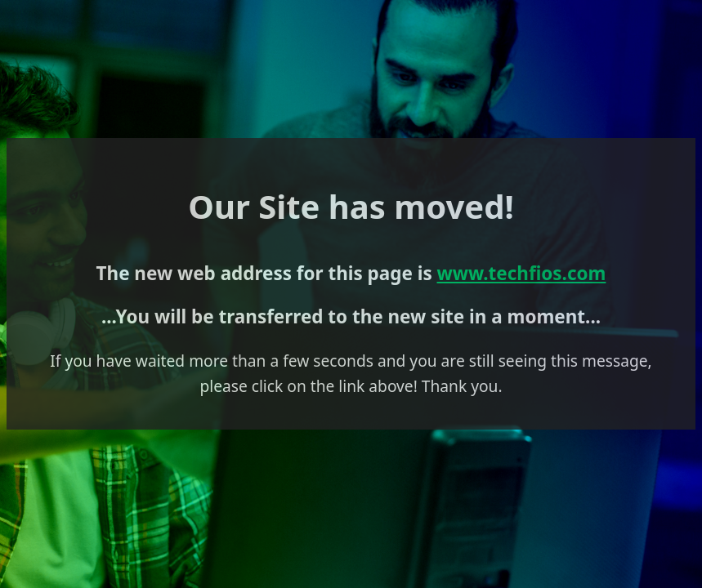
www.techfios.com (522, 273)
